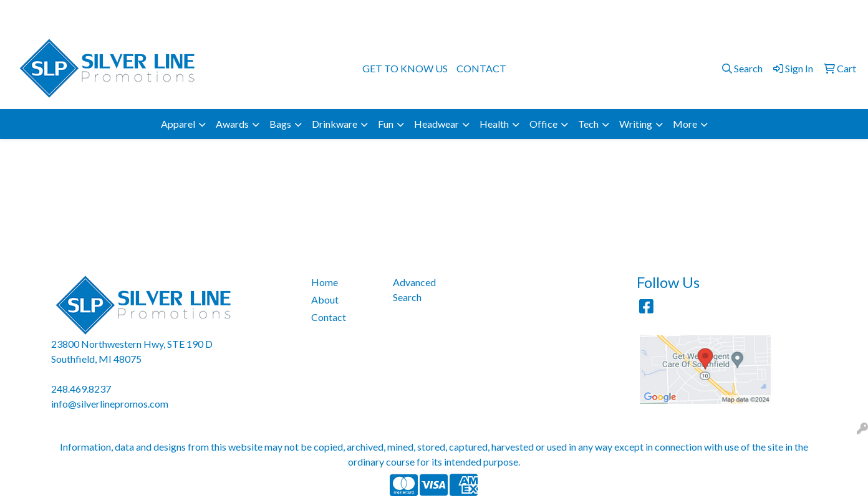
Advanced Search (414, 290)
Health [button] (494, 124)
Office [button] (543, 124)
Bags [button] (280, 124)
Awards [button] (232, 124)
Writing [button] (636, 124)
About (325, 299)
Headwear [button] (436, 124)
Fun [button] (386, 124)
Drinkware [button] (335, 124)
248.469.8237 (699, 13)
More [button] (685, 124)
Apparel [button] (178, 124)
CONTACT (481, 68)
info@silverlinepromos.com (796, 13)
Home (325, 282)
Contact (329, 317)
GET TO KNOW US (405, 68)
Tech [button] (588, 124)
